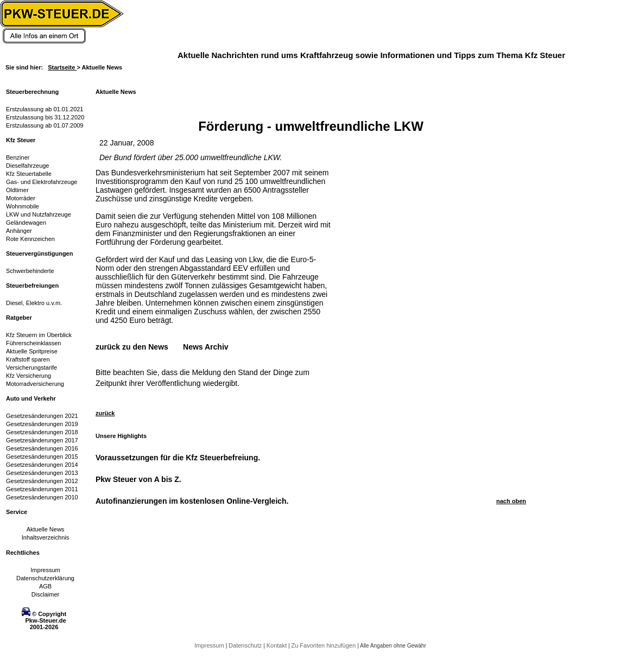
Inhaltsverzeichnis (45, 537)
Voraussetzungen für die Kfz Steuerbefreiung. (178, 458)
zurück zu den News (132, 347)
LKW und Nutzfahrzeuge (39, 214)
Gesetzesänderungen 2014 (42, 465)
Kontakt (277, 645)
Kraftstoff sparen (28, 359)
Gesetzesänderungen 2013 (42, 473)
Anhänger (19, 231)
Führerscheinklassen (34, 343)
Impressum (45, 570)
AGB (45, 586)
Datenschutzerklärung (45, 578)
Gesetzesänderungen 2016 (42, 448)
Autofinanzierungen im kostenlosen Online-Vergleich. (192, 501)
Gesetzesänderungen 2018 (42, 432)
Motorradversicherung (35, 384)
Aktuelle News (46, 529)
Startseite (62, 67)
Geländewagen (26, 223)
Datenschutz (246, 645)
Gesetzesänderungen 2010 (42, 497)
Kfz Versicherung (29, 376)
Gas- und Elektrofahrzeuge (42, 182)
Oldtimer (17, 190)
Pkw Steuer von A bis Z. (138, 479)
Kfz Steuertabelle (29, 174)
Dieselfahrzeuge (28, 166)
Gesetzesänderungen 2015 (42, 457)
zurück (105, 413)
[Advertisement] (376, 331)
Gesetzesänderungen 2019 (42, 424)
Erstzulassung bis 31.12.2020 (45, 117)
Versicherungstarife (31, 367)
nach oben (511, 501)
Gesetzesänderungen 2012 (42, 481)
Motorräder (21, 198)
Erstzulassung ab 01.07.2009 (45, 125)
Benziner (18, 157)
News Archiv (206, 347)
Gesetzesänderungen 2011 (42, 489)
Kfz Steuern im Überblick (39, 335)
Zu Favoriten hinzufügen (324, 645)
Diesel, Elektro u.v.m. (34, 303)
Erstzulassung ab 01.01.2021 (45, 109)
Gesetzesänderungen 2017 (42, 440)
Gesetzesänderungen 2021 (42, 416)
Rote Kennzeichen (30, 239)
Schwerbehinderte (30, 271)
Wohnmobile (23, 206)
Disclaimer (45, 594)
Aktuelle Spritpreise (32, 351)
